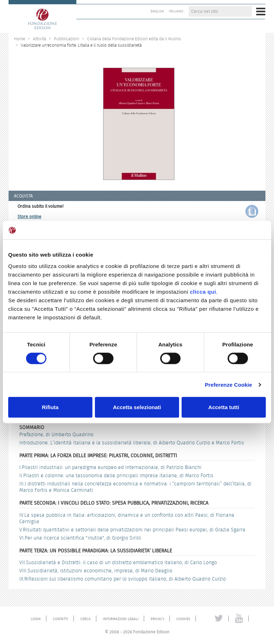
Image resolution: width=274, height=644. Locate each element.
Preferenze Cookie (229, 384)
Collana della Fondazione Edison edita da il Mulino (134, 39)
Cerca (85, 619)
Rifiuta (50, 407)
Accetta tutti (224, 407)
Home (19, 39)
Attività (39, 39)
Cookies (183, 619)
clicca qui (203, 291)
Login (36, 619)
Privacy (157, 619)
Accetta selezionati (137, 407)
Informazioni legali (121, 619)
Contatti (60, 619)
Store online (29, 217)
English (157, 11)
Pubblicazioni (67, 39)
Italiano (176, 11)
